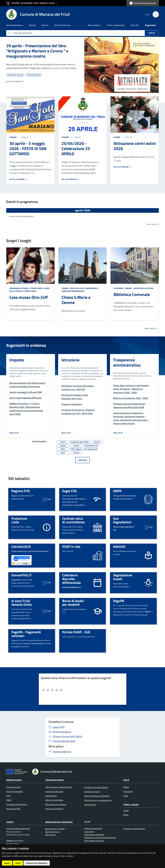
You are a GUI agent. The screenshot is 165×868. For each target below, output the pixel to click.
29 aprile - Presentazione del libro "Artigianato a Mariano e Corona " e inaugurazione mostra (37, 51)
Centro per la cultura (143, 288)
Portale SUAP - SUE (76, 632)
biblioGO (119, 546)
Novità (126, 780)
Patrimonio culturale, (20, 288)
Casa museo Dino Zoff (29, 297)
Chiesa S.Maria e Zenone (76, 300)
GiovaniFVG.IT (22, 575)
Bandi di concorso (52, 832)
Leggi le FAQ (59, 727)
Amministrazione (14, 780)
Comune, (66, 288)
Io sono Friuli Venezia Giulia (21, 603)
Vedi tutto (153, 224)
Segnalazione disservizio (94, 835)
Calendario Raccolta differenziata (71, 579)
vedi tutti (82, 460)
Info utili (135, 25)
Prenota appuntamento (64, 741)
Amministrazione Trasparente (59, 822)
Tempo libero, (37, 288)
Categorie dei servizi (55, 780)
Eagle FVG (70, 491)
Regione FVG (21, 491)
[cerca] (156, 14)
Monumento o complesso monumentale (80, 290)
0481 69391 (67, 736)
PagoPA (119, 601)
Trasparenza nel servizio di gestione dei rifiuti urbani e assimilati (100, 839)
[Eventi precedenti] (8, 210)
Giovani (117, 137)
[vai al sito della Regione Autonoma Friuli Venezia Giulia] (32, 3)
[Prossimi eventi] (157, 210)
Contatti (10, 822)
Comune (13, 137)
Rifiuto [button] (18, 863)
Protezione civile (19, 520)
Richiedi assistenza (62, 732)
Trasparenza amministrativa (127, 362)
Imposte (17, 360)
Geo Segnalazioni (122, 520)
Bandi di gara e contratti (55, 829)
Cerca (152, 33)
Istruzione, (119, 288)
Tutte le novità (15, 82)
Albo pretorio (94, 25)
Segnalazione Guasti (123, 577)
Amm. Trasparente (116, 25)
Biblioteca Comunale (132, 294)
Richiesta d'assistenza (93, 828)
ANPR (117, 491)
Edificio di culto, (77, 288)
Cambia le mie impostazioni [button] (37, 863)
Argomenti (150, 25)
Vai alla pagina (18, 179)
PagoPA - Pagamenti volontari (26, 634)
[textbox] (82, 690)
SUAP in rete (71, 546)
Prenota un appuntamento (134, 829)
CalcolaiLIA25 (21, 546)
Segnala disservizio (62, 752)
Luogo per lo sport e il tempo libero (29, 290)
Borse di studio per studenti (73, 603)
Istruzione (70, 360)
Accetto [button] (7, 863)
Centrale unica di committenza (73, 520)
